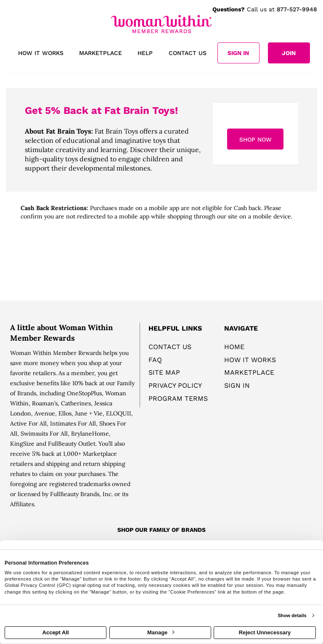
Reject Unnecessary (265, 632)
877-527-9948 (297, 9)
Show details (292, 615)
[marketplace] (100, 54)
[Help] (145, 54)
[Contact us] (187, 54)
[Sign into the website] (238, 53)
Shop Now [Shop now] (255, 139)
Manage (161, 632)
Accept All (56, 632)
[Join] (289, 53)
